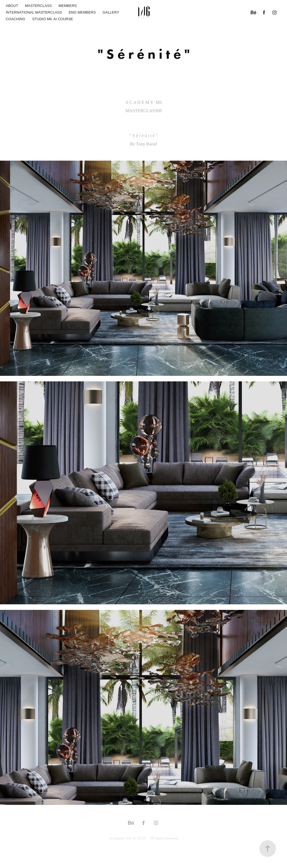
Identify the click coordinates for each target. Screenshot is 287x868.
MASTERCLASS (38, 6)
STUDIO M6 (42, 19)
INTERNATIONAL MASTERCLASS (34, 12)
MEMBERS (68, 6)
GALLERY (111, 12)
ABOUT (12, 6)
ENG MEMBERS (82, 12)
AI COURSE (63, 19)
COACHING (16, 19)
